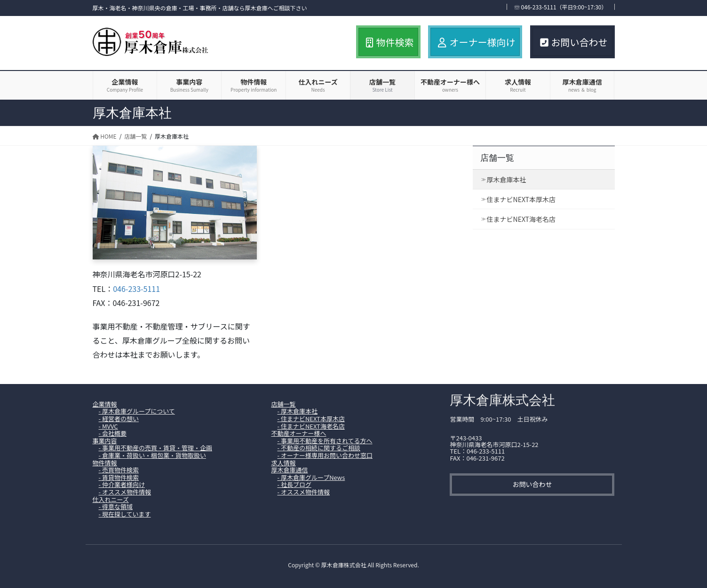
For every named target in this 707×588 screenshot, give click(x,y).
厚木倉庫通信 (289, 470)
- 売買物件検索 (119, 470)
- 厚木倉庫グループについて (137, 411)
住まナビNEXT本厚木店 (521, 199)
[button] (532, 485)
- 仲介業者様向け (122, 484)
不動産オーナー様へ (298, 433)
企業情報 (105, 404)
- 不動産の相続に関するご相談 (319, 448)
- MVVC (108, 426)
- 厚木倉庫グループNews (311, 477)
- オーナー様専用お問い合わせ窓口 (325, 455)
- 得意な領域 (116, 506)
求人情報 (283, 463)
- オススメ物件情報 (125, 492)
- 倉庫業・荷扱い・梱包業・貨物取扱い (152, 455)
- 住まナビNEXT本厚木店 (311, 419)
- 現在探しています (125, 514)
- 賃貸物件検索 (119, 477)
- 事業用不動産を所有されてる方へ (325, 441)
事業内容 (105, 441)
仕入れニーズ (111, 499)
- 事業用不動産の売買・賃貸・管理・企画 (155, 448)
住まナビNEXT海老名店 (521, 219)
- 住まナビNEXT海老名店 (311, 426)
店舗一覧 (497, 158)
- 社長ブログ (294, 484)
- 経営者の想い (119, 419)
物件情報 (105, 463)
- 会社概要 (113, 433)
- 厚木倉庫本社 (298, 411)
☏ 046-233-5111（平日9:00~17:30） (561, 7)
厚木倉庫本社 (507, 180)
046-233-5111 (136, 289)
